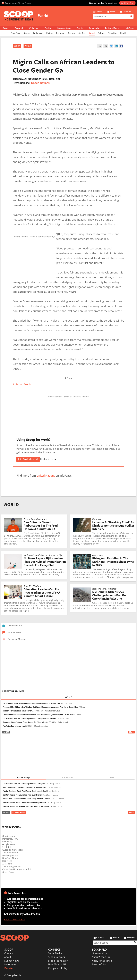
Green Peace (8, 872)
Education (112, 33)
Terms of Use (99, 964)
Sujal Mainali (63, 722)
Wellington (34, 28)
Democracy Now (10, 839)
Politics (50, 33)
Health (123, 33)
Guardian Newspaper (13, 850)
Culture (101, 33)
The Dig (48, 28)
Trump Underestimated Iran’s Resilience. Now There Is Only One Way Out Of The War (38, 715)
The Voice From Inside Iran (14, 726)
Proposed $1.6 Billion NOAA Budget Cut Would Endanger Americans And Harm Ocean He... (40, 707)
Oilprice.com (8, 836)
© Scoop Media (13, 975)
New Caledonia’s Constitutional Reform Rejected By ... (25, 787)
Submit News (12, 961)
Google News (9, 844)
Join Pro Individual (28, 459)
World (92, 33)
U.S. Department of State (50, 711)
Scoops (27, 33)
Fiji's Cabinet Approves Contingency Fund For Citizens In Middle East (31, 703)
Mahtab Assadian (41, 726)
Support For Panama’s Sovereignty (17, 711)
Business (71, 33)
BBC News (7, 861)
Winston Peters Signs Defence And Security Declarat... (25, 803)
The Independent (11, 853)
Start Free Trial (127, 3)
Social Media (55, 953)
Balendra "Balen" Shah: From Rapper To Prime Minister (26, 722)
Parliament (38, 33)
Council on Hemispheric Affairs (17, 869)
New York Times (10, 858)
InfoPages (130, 28)
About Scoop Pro (101, 957)
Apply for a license (102, 961)
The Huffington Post (12, 866)
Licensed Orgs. (100, 953)
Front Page (16, 33)
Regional (60, 33)
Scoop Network (56, 957)
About (8, 957)
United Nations (40, 83)
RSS (6, 732)
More (131, 732)
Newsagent (10, 964)
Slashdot (7, 847)
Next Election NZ (57, 964)
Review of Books (112, 28)
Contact (9, 953)
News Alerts (19, 812)
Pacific (80, 28)
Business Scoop (64, 28)
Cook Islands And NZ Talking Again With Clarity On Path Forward (30, 718)
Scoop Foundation (58, 961)
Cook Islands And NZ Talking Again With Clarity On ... (25, 784)
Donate (8, 968)
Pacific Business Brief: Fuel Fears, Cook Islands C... (24, 791)
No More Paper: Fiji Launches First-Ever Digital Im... (24, 795)
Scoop (6, 28)
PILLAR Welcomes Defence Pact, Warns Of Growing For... (26, 806)
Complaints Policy (58, 968)
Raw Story (7, 842)
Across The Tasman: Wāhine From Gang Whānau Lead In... (27, 799)
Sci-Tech (82, 33)
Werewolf (19, 28)
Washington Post (10, 855)
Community (94, 28)
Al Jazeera (7, 864)
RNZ (71, 703)
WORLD (11, 505)
